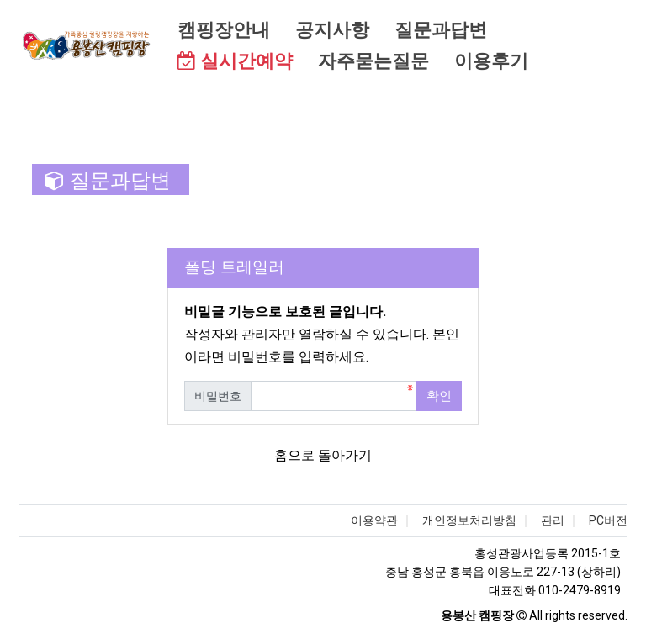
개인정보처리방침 (469, 520)
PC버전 (608, 520)
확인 (439, 396)
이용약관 (374, 520)
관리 (553, 520)
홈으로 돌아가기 (323, 455)
